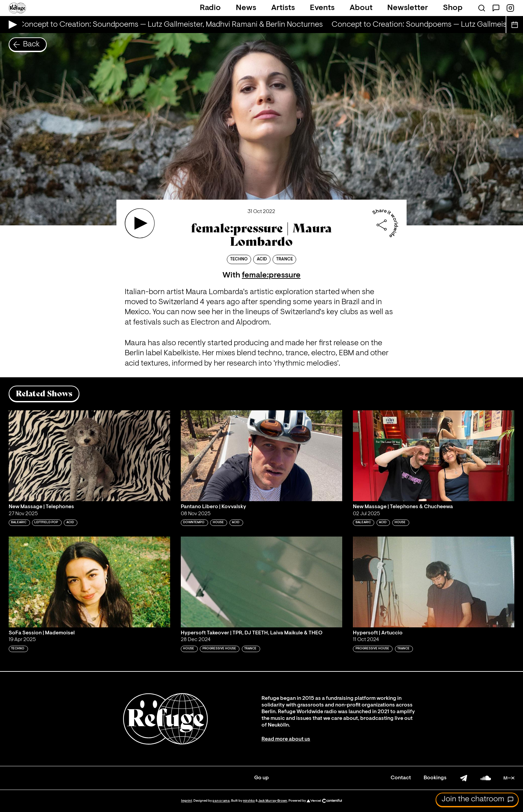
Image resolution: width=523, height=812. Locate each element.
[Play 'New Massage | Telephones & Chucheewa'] (434, 456)
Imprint (187, 801)
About (361, 8)
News (246, 8)
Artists (283, 8)
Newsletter (408, 8)
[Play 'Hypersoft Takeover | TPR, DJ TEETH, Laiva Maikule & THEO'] (261, 582)
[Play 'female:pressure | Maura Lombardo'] (140, 223)
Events (322, 8)
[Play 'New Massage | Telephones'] (89, 456)
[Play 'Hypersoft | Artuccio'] (434, 582)
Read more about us (286, 739)
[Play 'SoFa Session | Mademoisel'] (89, 582)
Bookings (435, 778)
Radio (210, 8)
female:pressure (271, 275)
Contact (401, 778)
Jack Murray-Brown (273, 801)
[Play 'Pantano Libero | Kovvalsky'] (261, 456)
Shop (453, 8)
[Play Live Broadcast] (11, 25)
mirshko (249, 801)
